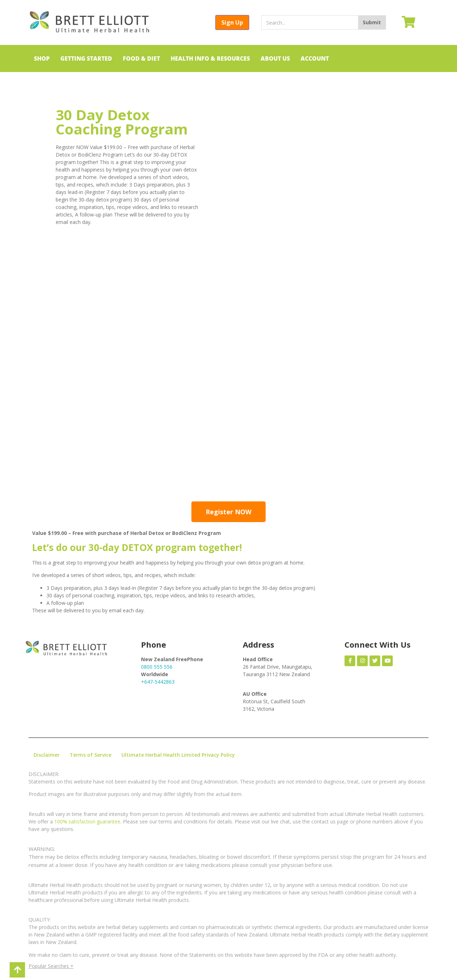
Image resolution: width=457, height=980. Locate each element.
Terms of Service (91, 755)
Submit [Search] (372, 22)
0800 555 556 (157, 667)
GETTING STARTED (86, 58)
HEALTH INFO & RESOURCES (210, 58)
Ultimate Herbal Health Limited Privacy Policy (178, 755)
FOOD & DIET (141, 58)
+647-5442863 (158, 682)
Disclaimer (47, 755)
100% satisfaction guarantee (87, 821)
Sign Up (232, 22)
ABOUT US (275, 58)
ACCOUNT (315, 58)
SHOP (42, 58)
